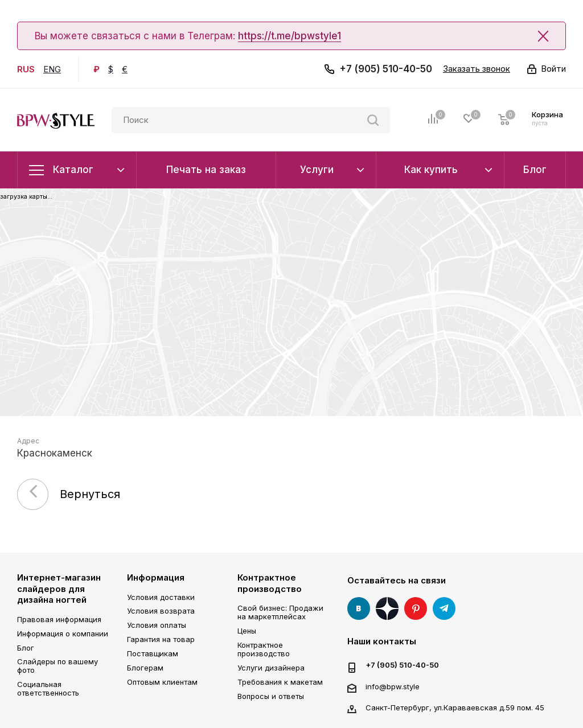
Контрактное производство (270, 583)
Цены (247, 631)
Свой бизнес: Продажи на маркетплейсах (280, 612)
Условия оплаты (157, 625)
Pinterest (416, 608)
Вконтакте (359, 608)
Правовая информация (59, 619)
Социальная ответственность (48, 688)
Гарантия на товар (161, 639)
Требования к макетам (280, 682)
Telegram (444, 608)
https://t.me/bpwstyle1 (290, 36)
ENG (52, 69)
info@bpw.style (393, 686)
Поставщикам (153, 653)
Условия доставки (161, 597)
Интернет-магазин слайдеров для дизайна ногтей (59, 589)
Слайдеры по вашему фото (58, 666)
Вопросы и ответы (271, 696)
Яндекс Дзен (387, 608)
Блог (26, 648)
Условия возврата (161, 611)
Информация (156, 577)
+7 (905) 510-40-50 (386, 69)
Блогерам (145, 668)
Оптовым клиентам (162, 682)
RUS (26, 69)
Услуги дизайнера (271, 668)
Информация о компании (63, 634)
